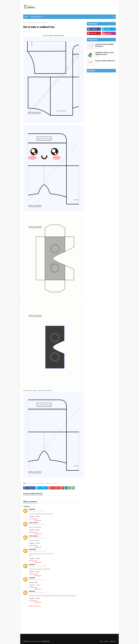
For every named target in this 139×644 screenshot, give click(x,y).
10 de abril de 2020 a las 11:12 (38, 511)
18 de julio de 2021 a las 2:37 (37, 580)
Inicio (25, 23)
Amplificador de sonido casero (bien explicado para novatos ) (104, 53)
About (106, 641)
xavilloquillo (34, 523)
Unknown (32, 509)
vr (52, 483)
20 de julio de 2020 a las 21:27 (38, 538)
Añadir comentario (35, 606)
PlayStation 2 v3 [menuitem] (37, 17)
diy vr (34, 483)
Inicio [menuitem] (26, 17)
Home (101, 641)
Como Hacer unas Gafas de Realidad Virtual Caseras (104, 45)
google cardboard (40, 483)
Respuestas (34, 519)
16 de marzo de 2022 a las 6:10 (38, 593)
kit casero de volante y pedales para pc (105, 61)
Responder (32, 517)
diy (31, 483)
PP (25, 31)
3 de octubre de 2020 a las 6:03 (38, 551)
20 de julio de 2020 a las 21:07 (38, 524)
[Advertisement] (81, 7)
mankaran (32, 549)
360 (28, 483)
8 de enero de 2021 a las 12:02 (38, 566)
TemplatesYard (37, 641)
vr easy (29, 23)
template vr (48, 483)
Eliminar (38, 517)
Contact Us (113, 641)
